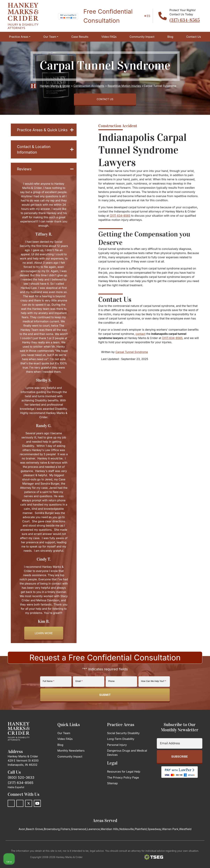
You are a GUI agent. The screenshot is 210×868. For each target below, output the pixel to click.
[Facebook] (11, 814)
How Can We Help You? (154, 692)
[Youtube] (37, 814)
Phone (111, 692)
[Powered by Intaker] (180, 861)
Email (79, 692)
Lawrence (93, 840)
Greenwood (78, 840)
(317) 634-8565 (185, 20)
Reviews (45, 179)
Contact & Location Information (45, 158)
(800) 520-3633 (21, 788)
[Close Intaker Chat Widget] (198, 756)
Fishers (65, 840)
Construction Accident (118, 127)
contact (140, 335)
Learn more (44, 644)
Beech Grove (34, 840)
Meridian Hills (110, 840)
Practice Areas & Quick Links (45, 135)
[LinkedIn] (20, 814)
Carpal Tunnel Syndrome (132, 354)
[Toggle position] (191, 756)
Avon (22, 840)
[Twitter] (29, 814)
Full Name (48, 692)
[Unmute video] (148, 756)
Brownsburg (52, 840)
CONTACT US (105, 100)
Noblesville (127, 840)
